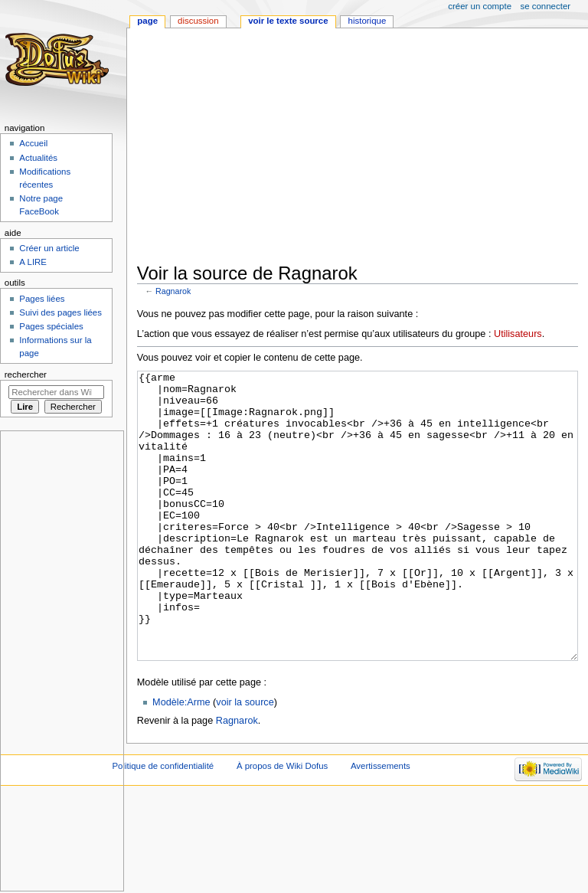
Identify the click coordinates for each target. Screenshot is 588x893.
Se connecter (546, 6)
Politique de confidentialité (163, 823)
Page (147, 21)
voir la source (245, 760)
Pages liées (42, 299)
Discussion (198, 21)
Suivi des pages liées (60, 312)
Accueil (33, 143)
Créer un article (49, 248)
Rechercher (26, 375)
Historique (367, 21)
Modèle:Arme (181, 760)
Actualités (38, 158)
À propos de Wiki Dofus (282, 823)
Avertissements (381, 823)
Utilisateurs (518, 334)
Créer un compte (480, 6)
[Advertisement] (363, 147)
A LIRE (33, 262)
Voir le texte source (288, 21)
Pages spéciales (51, 326)
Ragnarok (173, 291)
